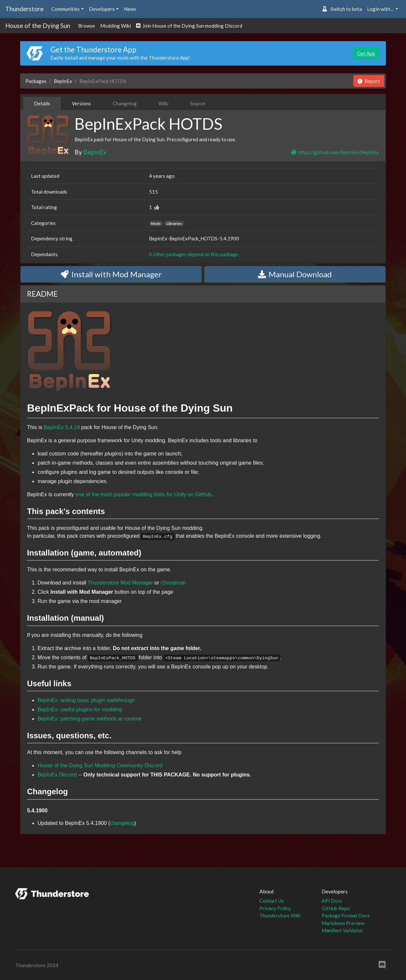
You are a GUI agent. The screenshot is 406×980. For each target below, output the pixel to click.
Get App (366, 53)
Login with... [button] (381, 9)
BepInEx (63, 81)
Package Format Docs (346, 915)
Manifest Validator (342, 930)
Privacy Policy (275, 908)
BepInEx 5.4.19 (62, 427)
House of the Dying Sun (38, 26)
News (130, 9)
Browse (87, 26)
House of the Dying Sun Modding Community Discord (100, 765)
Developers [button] (102, 9)
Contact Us (272, 901)
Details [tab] (42, 103)
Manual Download (295, 274)
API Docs (332, 901)
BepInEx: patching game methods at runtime (90, 719)
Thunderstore (24, 9)
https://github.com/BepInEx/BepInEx (335, 152)
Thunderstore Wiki (280, 915)
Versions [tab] (81, 103)
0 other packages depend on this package (194, 254)
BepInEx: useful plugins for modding (80, 709)
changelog (122, 823)
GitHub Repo (336, 908)
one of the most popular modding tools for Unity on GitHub (144, 494)
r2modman (173, 583)
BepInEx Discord (57, 775)
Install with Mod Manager (111, 274)
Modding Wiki (116, 26)
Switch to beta (342, 9)
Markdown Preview (343, 923)
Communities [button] (66, 9)
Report (369, 81)
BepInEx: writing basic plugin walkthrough (86, 700)
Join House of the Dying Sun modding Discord (189, 26)
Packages (36, 81)
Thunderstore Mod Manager (120, 583)
